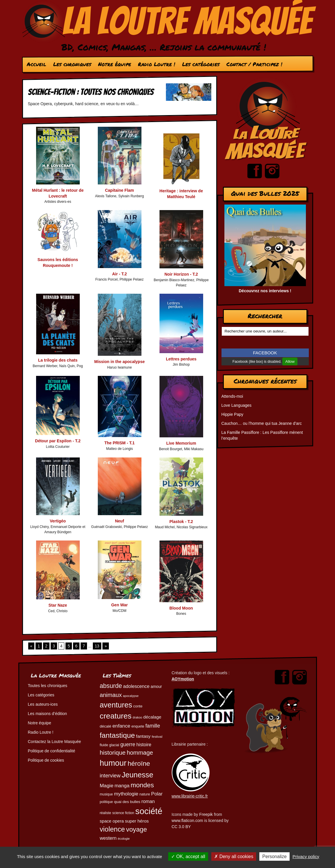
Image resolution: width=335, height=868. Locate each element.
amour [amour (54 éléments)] (156, 687)
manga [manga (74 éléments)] (122, 786)
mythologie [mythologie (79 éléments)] (126, 794)
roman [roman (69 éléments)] (148, 801)
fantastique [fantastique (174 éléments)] (117, 735)
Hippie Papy (233, 414)
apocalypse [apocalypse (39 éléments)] (131, 696)
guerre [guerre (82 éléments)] (128, 744)
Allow (290, 361)
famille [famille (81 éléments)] (153, 726)
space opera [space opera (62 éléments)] (112, 821)
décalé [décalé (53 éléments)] (106, 726)
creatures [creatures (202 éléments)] (116, 716)
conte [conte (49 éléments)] (138, 706)
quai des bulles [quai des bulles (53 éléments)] (127, 802)
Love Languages (237, 405)
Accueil (36, 64)
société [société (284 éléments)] (149, 811)
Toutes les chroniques (48, 686)
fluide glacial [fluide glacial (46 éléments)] (110, 745)
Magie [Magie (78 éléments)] (107, 786)
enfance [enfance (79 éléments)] (121, 726)
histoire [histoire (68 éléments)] (144, 745)
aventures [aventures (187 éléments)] (116, 705)
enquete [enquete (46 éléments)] (138, 726)
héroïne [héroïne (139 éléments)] (139, 763)
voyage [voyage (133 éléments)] (137, 829)
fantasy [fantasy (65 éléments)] (143, 736)
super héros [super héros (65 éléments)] (137, 821)
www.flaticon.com (187, 821)
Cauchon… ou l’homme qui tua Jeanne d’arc (262, 423)
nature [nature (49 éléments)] (145, 794)
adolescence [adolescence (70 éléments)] (136, 686)
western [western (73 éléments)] (108, 838)
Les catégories (201, 64)
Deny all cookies (234, 856)
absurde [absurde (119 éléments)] (111, 686)
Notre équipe (114, 64)
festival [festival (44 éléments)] (157, 736)
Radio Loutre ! (156, 64)
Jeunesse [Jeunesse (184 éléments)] (138, 775)
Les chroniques (72, 64)
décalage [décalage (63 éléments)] (152, 717)
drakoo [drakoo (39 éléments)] (138, 717)
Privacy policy (306, 856)
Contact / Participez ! (254, 64)
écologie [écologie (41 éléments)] (124, 839)
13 (97, 646)
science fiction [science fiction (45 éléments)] (123, 813)
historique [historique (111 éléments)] (113, 752)
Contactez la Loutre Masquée (55, 742)
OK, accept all (188, 856)
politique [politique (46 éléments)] (106, 802)
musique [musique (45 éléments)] (106, 794)
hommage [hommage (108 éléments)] (140, 753)
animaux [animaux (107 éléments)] (111, 695)
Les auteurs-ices (43, 704)
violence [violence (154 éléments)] (112, 829)
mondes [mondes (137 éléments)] (142, 785)
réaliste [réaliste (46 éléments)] (106, 813)
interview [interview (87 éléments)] (110, 776)
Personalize (274, 856)
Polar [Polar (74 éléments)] (157, 794)
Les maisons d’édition (48, 714)
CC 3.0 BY (181, 827)
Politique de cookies (46, 760)
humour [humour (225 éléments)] (113, 763)
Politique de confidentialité (52, 751)
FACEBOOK (265, 353)
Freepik (206, 814)
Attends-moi (232, 396)
